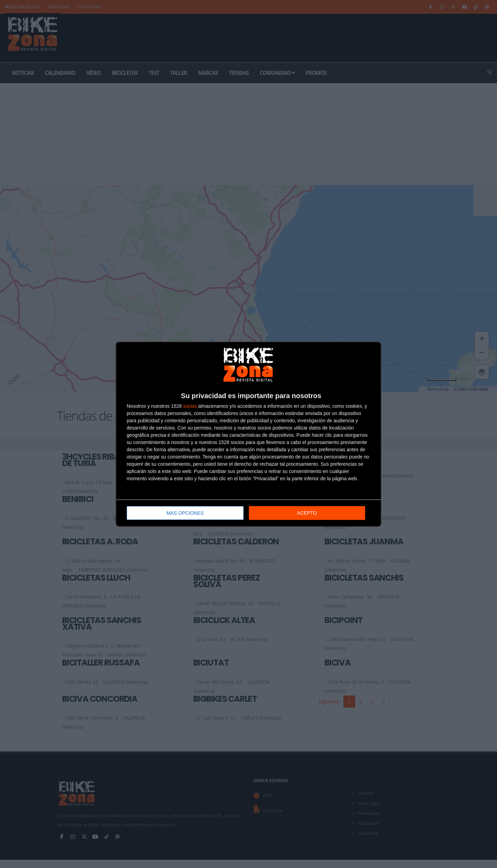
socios (190, 406)
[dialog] (248, 434)
